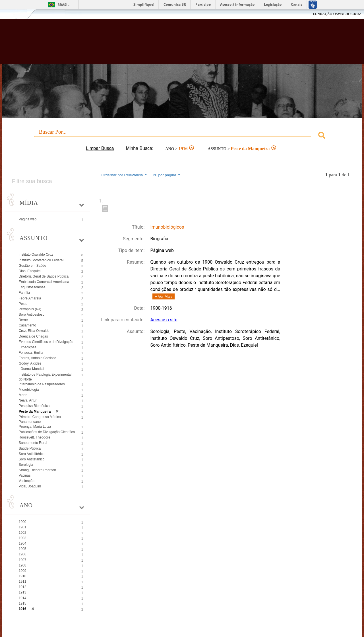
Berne (23, 320)
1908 (23, 565)
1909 (23, 571)
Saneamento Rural (33, 443)
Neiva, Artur (28, 400)
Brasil (63, 5)
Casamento (27, 325)
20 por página (167, 175)
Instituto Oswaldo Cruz (36, 255)
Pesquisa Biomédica (34, 406)
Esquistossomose (32, 287)
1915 (23, 603)
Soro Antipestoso (32, 315)
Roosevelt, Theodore (35, 437)
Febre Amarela (30, 298)
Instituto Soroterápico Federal (41, 260)
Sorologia (26, 465)
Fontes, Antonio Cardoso (38, 358)
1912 (23, 587)
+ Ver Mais (164, 296)
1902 (23, 533)
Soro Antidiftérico (32, 454)
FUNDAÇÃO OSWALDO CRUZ (337, 14)
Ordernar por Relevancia (124, 175)
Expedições (28, 347)
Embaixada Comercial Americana (44, 282)
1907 (23, 560)
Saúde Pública (30, 448)
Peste (23, 304)
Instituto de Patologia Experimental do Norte (45, 377)
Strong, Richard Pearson (37, 470)
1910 (23, 576)
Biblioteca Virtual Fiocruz (159, 44)
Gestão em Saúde (33, 266)
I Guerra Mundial (31, 369)
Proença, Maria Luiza (35, 427)
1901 (23, 527)
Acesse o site (164, 320)
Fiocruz (17, 14)
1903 (23, 538)
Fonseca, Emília (31, 353)
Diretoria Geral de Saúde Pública (44, 276)
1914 (23, 598)
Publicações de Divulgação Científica (47, 432)
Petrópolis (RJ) (30, 309)
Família (24, 293)
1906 (23, 554)
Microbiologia (29, 390)
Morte (23, 395)
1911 (23, 582)
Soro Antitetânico (32, 459)
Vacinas (25, 475)
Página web (28, 219)
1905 (23, 549)
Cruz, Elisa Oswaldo (34, 331)
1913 (23, 592)
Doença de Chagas (33, 336)
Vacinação (27, 481)
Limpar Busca (100, 148)
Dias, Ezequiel (30, 271)
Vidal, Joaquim (30, 486)
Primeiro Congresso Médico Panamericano (40, 419)
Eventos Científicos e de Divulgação (46, 342)
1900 (23, 522)
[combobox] (182, 136)
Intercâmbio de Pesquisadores (42, 384)
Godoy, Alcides (30, 363)
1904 (23, 543)
